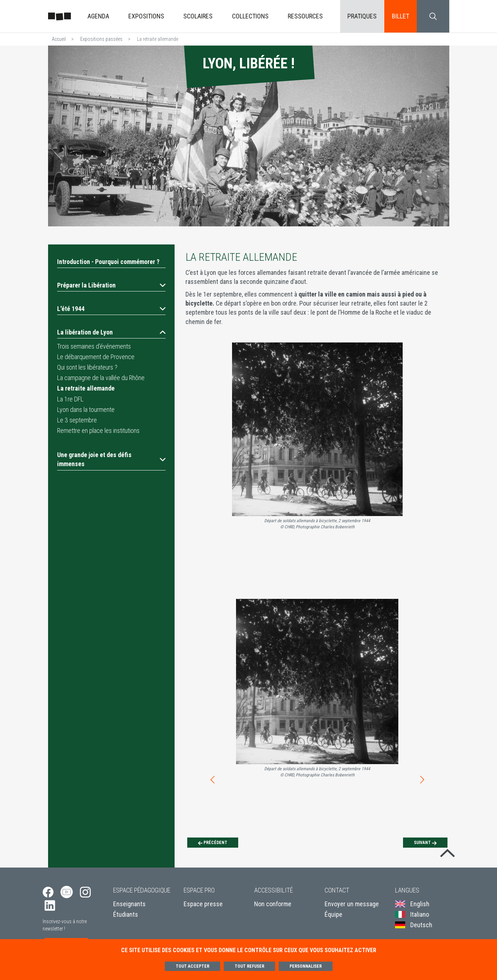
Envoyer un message (352, 904)
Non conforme (273, 904)
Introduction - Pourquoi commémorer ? (108, 262)
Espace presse (203, 904)
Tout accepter (192, 966)
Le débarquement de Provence (96, 357)
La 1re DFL (70, 399)
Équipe (333, 914)
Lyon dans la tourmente (86, 410)
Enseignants (129, 904)
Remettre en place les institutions (98, 431)
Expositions (146, 16)
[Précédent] (213, 843)
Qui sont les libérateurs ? (87, 367)
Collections (250, 16)
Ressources (305, 16)
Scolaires (198, 16)
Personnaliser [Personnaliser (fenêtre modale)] (306, 966)
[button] (111, 285)
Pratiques (362, 16)
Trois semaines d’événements (94, 346)
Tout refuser (249, 966)
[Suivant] (425, 843)
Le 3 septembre (77, 420)
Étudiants (126, 914)
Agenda (98, 16)
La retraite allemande (86, 388)
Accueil (59, 39)
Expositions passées (101, 39)
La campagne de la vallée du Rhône (101, 378)
